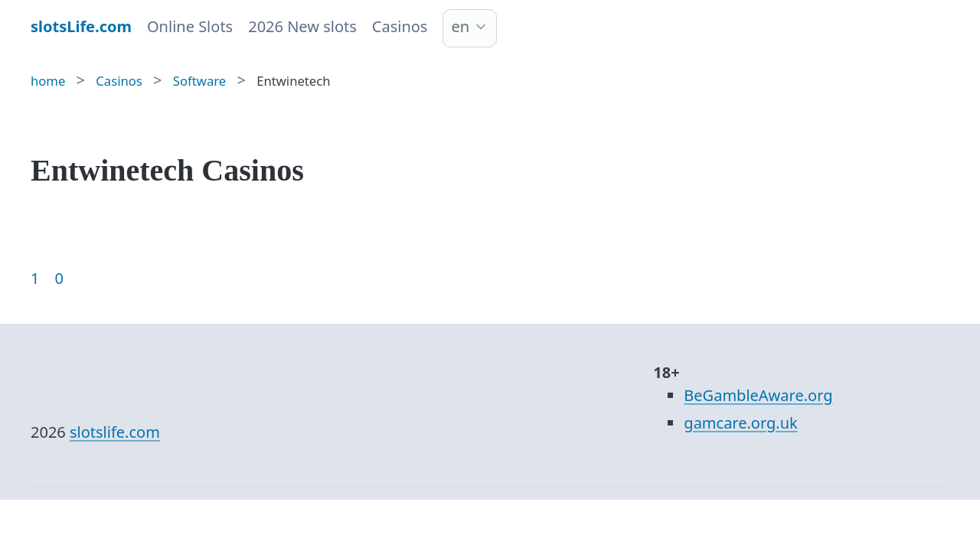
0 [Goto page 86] (59, 278)
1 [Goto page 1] (35, 278)
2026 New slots (302, 26)
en (460, 26)
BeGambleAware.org (758, 395)
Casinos (400, 26)
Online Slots (190, 26)
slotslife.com (115, 432)
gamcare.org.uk (740, 423)
